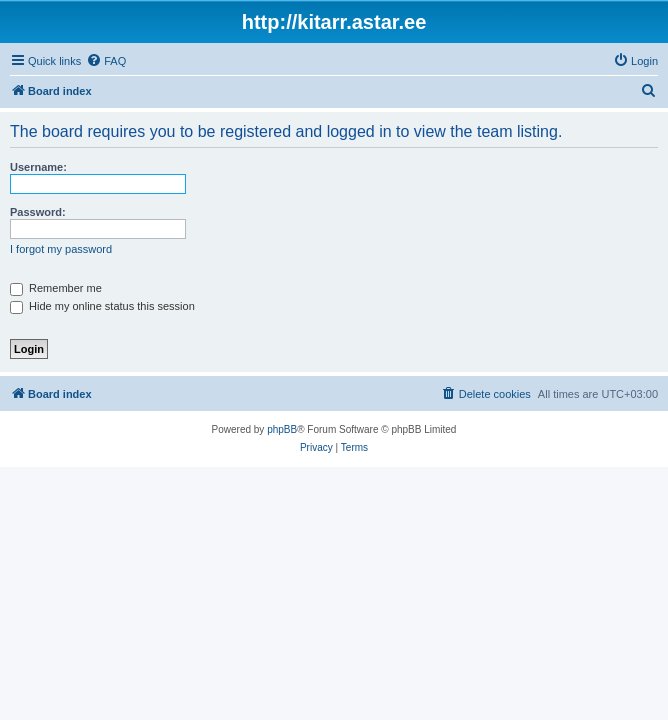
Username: (38, 167)
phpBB (282, 429)
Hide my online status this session (102, 306)
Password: (38, 212)
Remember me (56, 288)
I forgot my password (61, 249)
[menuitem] (106, 61)
